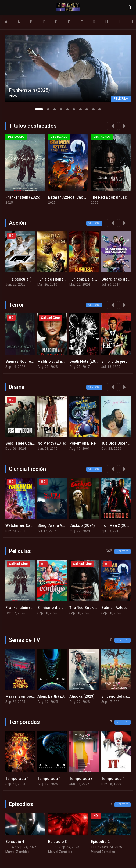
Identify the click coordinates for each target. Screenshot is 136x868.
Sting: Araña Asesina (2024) (62, 525)
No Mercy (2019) (52, 443)
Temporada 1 (17, 779)
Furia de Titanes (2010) (58, 279)
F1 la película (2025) (23, 279)
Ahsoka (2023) (82, 696)
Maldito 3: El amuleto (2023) (62, 361)
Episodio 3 (58, 842)
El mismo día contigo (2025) (62, 608)
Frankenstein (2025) (23, 197)
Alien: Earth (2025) (53, 696)
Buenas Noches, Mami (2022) (31, 361)
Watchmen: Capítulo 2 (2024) (30, 525)
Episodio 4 (15, 842)
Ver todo (94, 223)
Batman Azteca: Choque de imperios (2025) (86, 197)
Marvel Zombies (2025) (26, 696)
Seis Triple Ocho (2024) (26, 443)
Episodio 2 (100, 842)
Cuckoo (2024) (82, 525)
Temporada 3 (81, 779)
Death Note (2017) (85, 361)
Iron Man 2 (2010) (117, 525)
